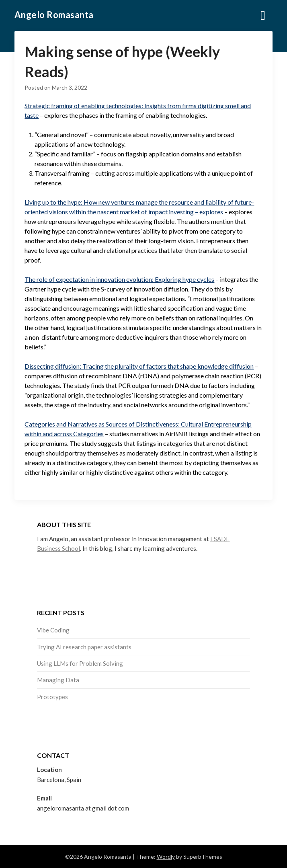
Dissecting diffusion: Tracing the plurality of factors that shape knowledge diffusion (139, 366)
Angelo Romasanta (54, 15)
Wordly (166, 857)
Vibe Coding (53, 630)
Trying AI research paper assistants (84, 647)
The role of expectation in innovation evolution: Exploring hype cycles (119, 279)
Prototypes (52, 697)
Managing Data (58, 680)
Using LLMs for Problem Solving (80, 663)
